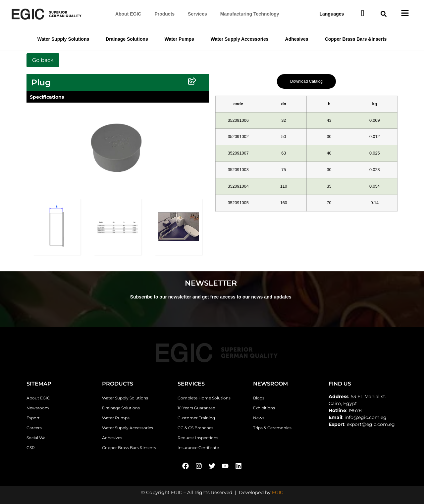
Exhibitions (264, 408)
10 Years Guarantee (196, 408)
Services (197, 14)
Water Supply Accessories (240, 39)
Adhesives (297, 39)
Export (33, 418)
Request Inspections (198, 438)
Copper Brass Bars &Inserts (356, 39)
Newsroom (38, 408)
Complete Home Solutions (204, 398)
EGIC (278, 492)
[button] (384, 14)
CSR (31, 448)
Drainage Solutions (127, 39)
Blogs (259, 398)
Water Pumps (179, 39)
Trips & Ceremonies (272, 428)
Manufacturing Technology (250, 14)
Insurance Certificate (198, 448)
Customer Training (196, 418)
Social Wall (37, 438)
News (259, 418)
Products (164, 14)
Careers (34, 428)
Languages (332, 14)
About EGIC (128, 14)
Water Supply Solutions (63, 39)
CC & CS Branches (195, 428)
